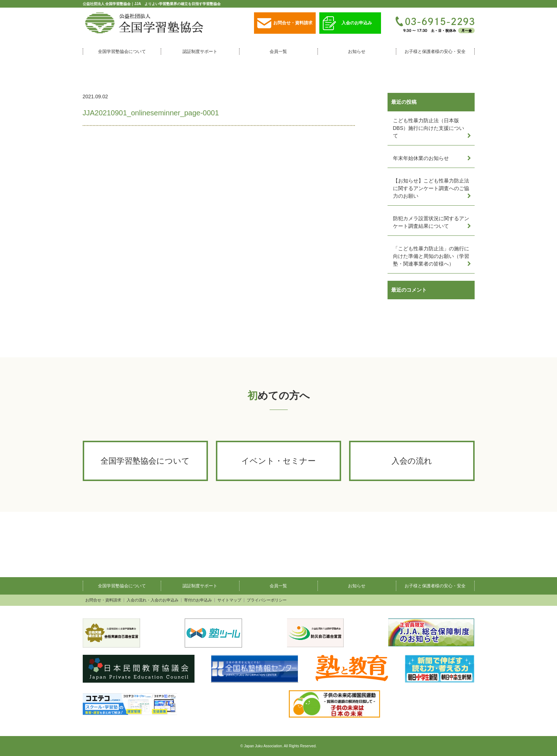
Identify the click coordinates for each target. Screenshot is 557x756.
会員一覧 (278, 52)
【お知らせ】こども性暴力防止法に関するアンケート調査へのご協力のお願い (431, 188)
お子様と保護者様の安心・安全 (435, 52)
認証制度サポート (200, 52)
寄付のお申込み (198, 600)
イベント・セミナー (278, 461)
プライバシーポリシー (267, 600)
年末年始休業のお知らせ (421, 158)
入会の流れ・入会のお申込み (153, 600)
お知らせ (357, 52)
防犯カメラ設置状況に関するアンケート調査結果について (431, 222)
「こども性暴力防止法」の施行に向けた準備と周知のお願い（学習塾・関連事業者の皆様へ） (431, 256)
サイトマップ (229, 600)
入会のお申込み (347, 23)
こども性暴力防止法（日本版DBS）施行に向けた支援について (429, 128)
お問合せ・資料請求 (285, 23)
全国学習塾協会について (122, 52)
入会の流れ (412, 461)
